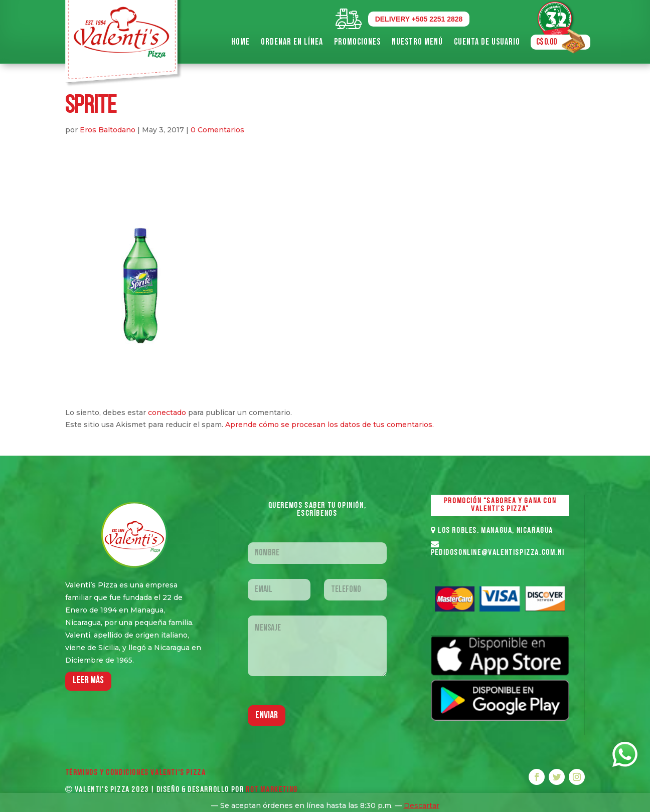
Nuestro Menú (417, 42)
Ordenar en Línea (292, 42)
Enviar (267, 716)
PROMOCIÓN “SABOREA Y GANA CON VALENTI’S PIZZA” (500, 505)
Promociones (357, 42)
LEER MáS (88, 681)
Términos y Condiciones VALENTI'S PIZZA (136, 773)
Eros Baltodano (108, 130)
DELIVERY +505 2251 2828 (419, 19)
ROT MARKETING (272, 790)
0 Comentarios (217, 130)
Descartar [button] (422, 805)
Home (240, 42)
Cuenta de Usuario (487, 42)
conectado (167, 413)
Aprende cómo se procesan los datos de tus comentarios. (330, 425)
